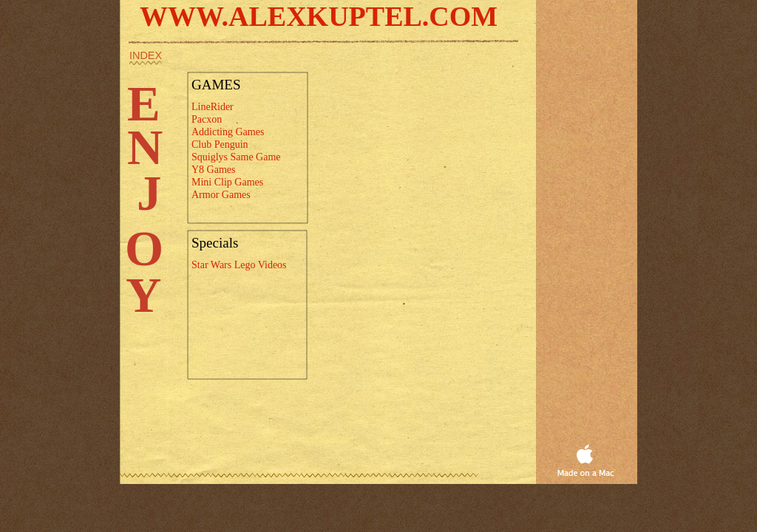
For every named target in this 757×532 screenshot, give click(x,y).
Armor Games (221, 195)
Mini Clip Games (227, 182)
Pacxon (207, 119)
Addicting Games (228, 132)
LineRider (213, 107)
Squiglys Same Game (236, 157)
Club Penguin (220, 144)
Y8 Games (214, 170)
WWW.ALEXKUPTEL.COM (319, 16)
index (146, 55)
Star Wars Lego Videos (239, 265)
